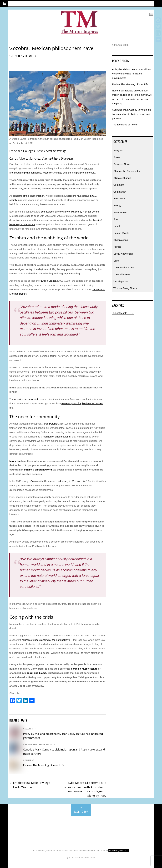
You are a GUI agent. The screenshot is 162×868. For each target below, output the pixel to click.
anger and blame (36, 673)
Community (120, 192)
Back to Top (81, 812)
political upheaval (86, 173)
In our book (16, 461)
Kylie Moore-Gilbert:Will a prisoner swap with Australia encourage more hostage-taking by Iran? (85, 789)
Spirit (116, 261)
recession (48, 173)
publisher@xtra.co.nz (119, 851)
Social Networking (123, 254)
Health (117, 226)
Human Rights (121, 233)
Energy (117, 205)
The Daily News (122, 274)
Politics (117, 247)
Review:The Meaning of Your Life (44, 765)
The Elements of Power (125, 125)
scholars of (19, 196)
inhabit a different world (38, 470)
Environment (120, 212)
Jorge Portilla (50, 424)
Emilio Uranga (49, 281)
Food (116, 219)
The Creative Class (124, 267)
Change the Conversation (39, 745)
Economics (119, 199)
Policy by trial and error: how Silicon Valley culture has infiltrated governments (132, 74)
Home (17, 823)
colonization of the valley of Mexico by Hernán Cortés (70, 212)
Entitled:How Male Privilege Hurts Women (30, 785)
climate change (63, 173)
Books (117, 157)
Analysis (28, 729)
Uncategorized (121, 281)
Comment (29, 760)
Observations (121, 240)
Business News (122, 164)
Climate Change (122, 178)
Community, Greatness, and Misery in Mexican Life (58, 481)
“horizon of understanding (57, 437)
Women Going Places (125, 288)
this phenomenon (35, 196)
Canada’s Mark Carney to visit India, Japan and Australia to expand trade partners (132, 114)
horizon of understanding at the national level (46, 640)
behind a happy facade (84, 669)
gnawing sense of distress (28, 399)
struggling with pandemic (28, 173)
